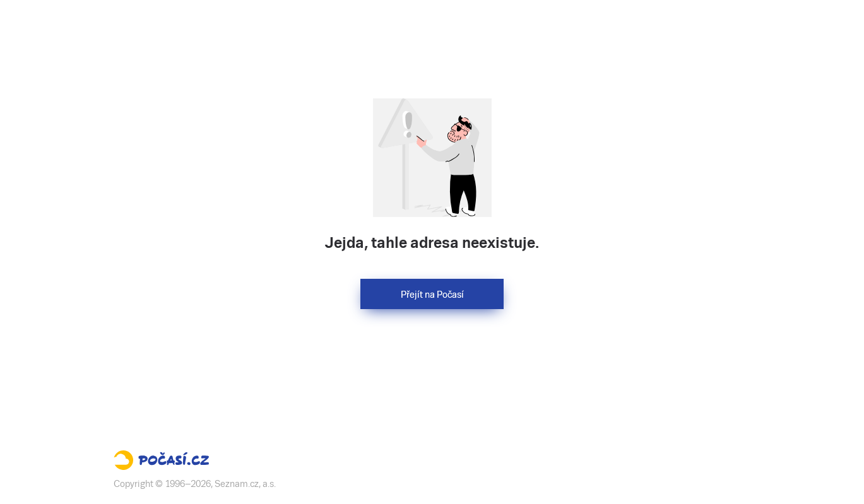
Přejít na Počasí (432, 295)
